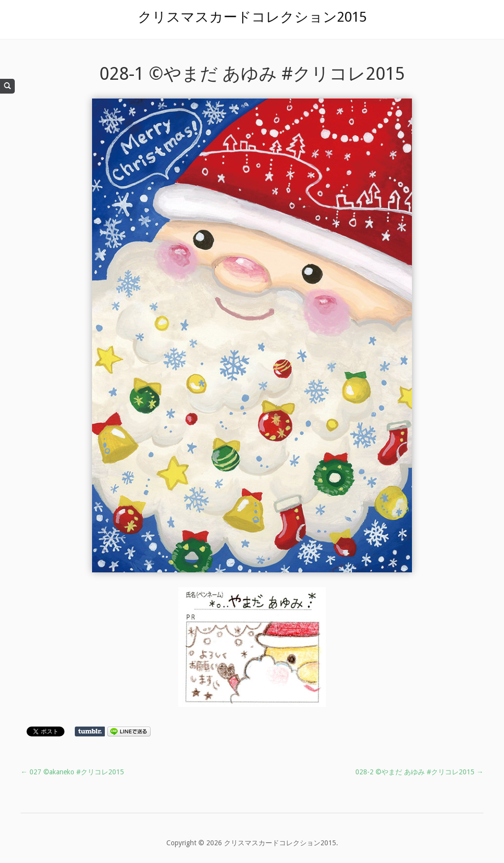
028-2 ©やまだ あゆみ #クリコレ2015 (419, 772)
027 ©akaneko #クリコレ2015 (72, 772)
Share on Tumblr (90, 731)
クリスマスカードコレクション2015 (252, 17)
